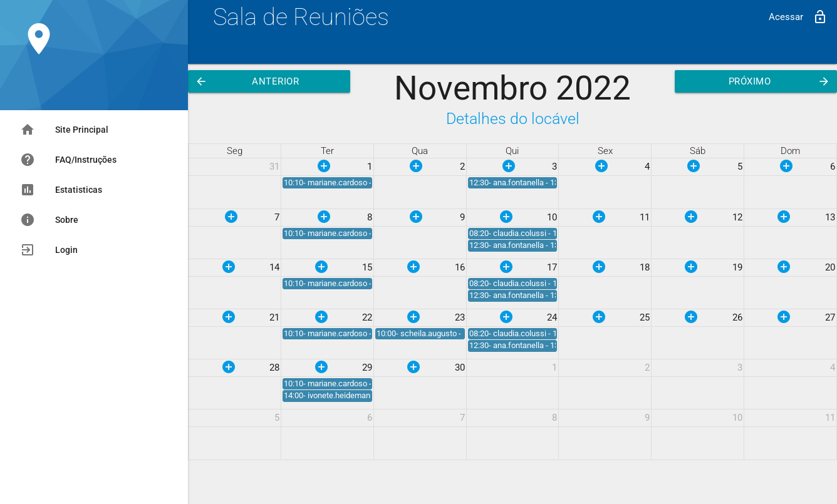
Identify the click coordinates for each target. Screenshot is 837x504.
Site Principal (64, 130)
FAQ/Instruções (68, 160)
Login (49, 250)
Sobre (49, 220)
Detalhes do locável (513, 119)
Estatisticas (61, 190)
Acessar (798, 17)
